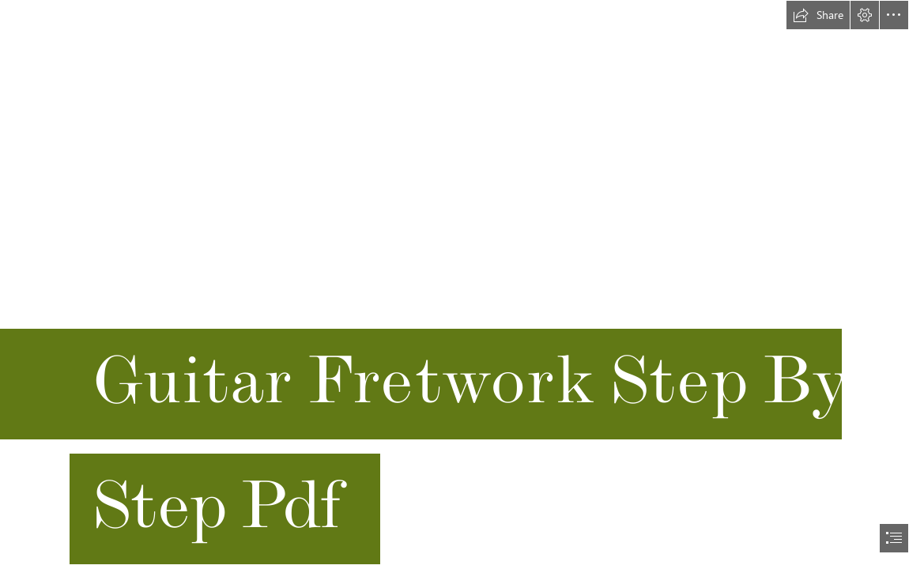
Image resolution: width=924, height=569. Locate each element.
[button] (818, 15)
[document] (462, 284)
